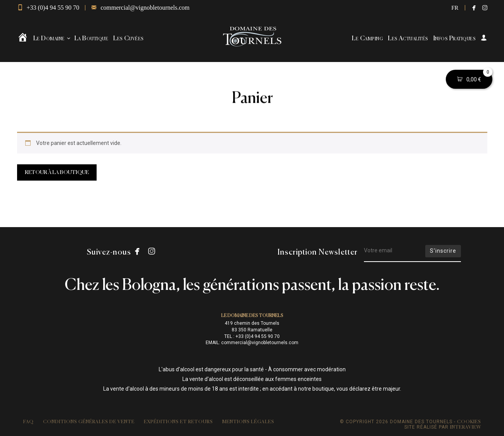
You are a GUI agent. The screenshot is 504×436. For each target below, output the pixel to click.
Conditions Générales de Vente (89, 422)
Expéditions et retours (178, 422)
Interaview (466, 427)
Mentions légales (248, 422)
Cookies (469, 422)
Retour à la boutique (57, 172)
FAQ (29, 422)
